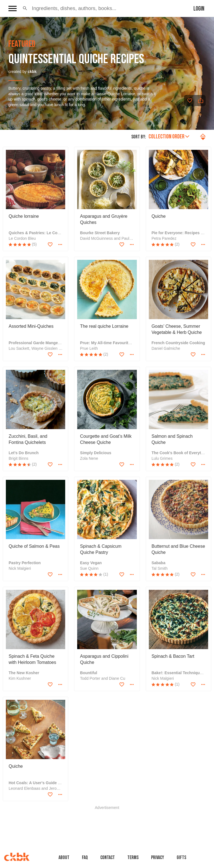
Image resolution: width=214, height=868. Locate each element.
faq (85, 858)
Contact (108, 858)
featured (22, 44)
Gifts (181, 858)
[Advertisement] (107, 822)
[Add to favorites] (190, 101)
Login (199, 9)
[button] (25, 8)
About (64, 858)
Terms (133, 858)
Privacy (158, 858)
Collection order (169, 137)
